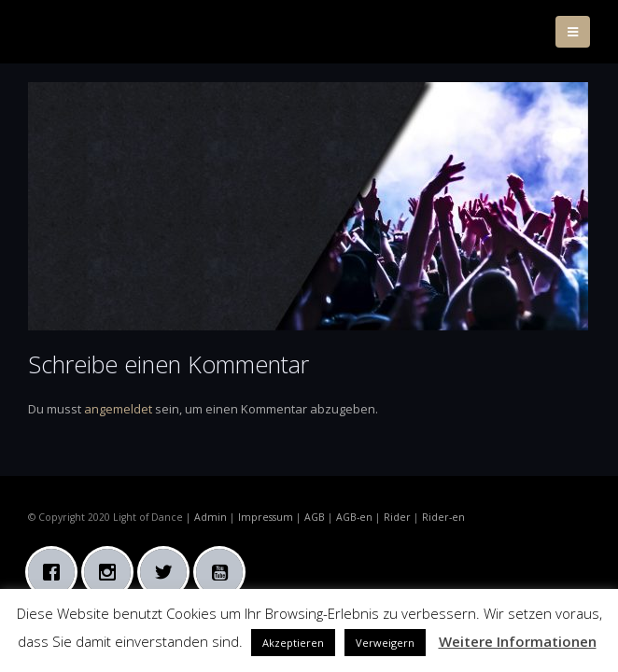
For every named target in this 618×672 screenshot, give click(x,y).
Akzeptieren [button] (293, 643)
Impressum (266, 517)
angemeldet (118, 409)
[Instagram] (112, 572)
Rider (397, 517)
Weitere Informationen (518, 641)
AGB (315, 517)
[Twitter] (168, 572)
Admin (211, 517)
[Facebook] (56, 572)
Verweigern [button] (385, 643)
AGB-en (354, 517)
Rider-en (443, 517)
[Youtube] (224, 572)
